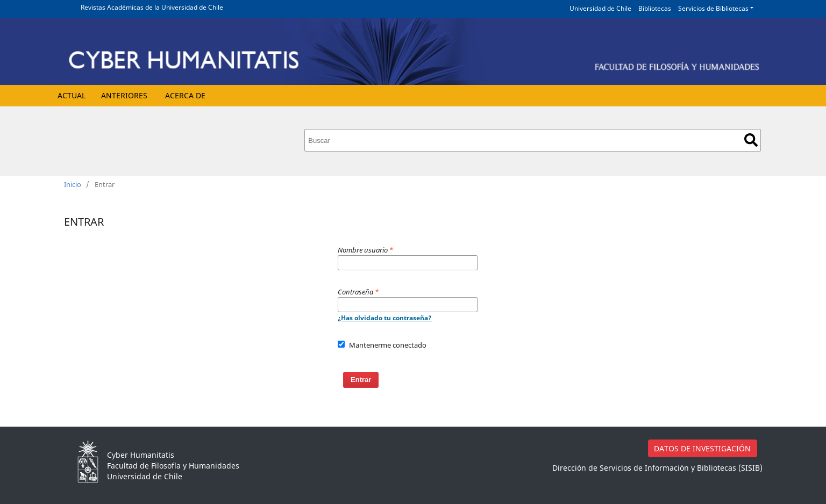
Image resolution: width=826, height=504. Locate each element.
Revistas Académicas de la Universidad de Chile (152, 7)
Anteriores (124, 95)
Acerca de (185, 95)
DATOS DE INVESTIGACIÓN (702, 448)
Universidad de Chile (600, 8)
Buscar (751, 140)
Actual (72, 95)
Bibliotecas (655, 8)
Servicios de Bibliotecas (713, 8)
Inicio (73, 184)
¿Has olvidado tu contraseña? (385, 318)
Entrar (361, 380)
